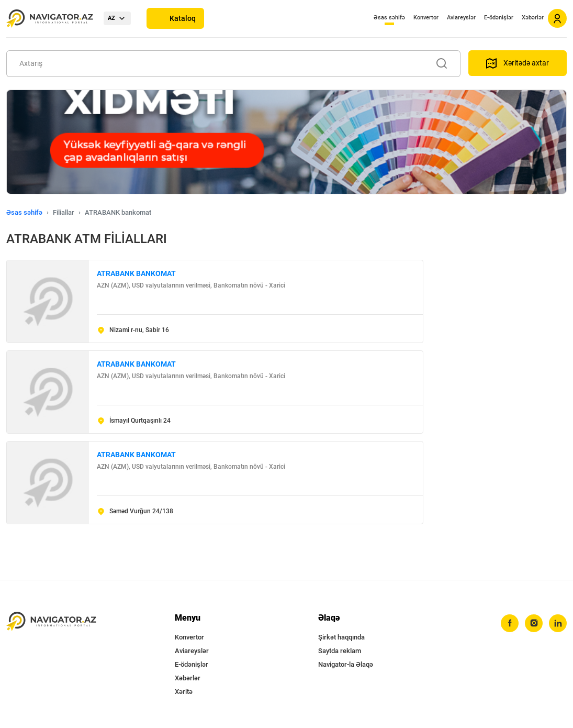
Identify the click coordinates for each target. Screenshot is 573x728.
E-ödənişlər (499, 18)
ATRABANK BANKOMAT (136, 273)
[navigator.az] (51, 621)
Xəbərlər (533, 18)
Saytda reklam (340, 651)
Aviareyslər (461, 18)
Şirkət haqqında (341, 637)
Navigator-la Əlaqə (346, 664)
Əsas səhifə (389, 18)
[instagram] (534, 623)
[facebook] (510, 623)
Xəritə (184, 692)
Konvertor (426, 18)
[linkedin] (558, 623)
